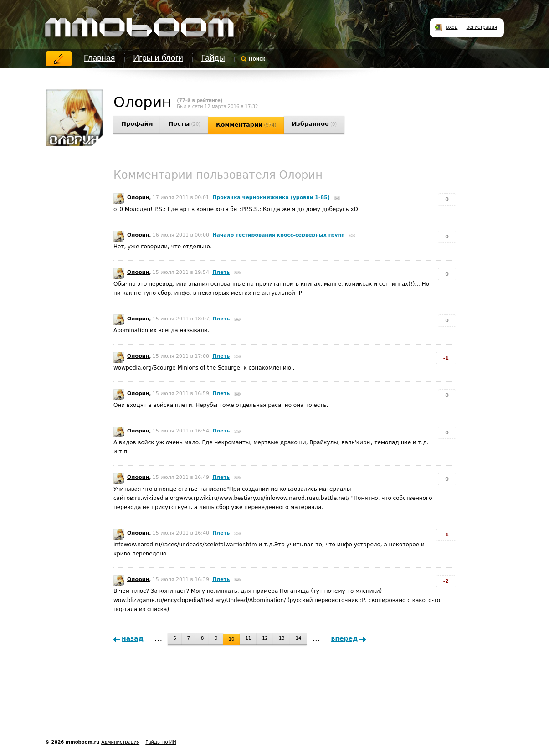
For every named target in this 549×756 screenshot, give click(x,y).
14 (299, 638)
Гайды (213, 58)
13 (282, 638)
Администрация (120, 742)
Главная (100, 58)
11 (248, 638)
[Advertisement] (211, 705)
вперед (345, 638)
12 (265, 638)
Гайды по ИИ (161, 742)
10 (232, 639)
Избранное (314, 124)
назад (133, 638)
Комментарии (246, 125)
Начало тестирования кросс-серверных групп (279, 235)
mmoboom (138, 23)
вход (452, 27)
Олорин (138, 198)
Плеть (221, 272)
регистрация (482, 27)
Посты (184, 124)
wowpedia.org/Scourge (145, 368)
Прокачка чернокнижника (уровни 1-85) (271, 198)
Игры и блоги (158, 58)
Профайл (137, 124)
